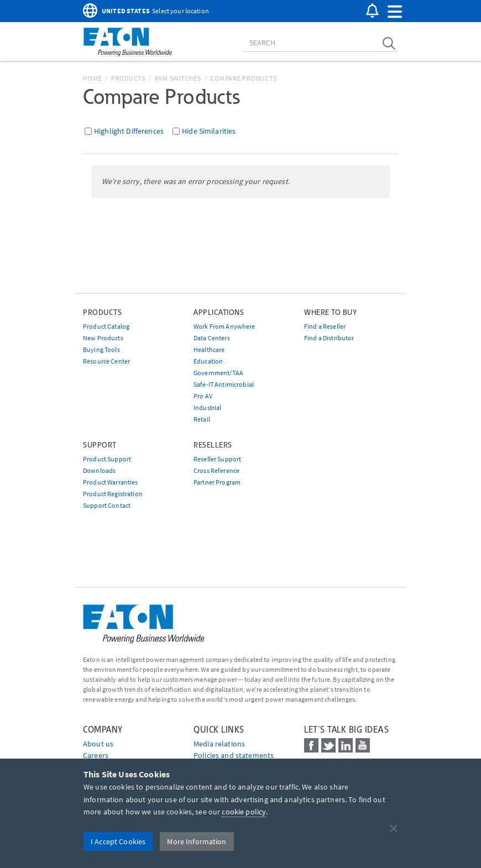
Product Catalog (106, 326)
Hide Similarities (209, 131)
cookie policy (244, 812)
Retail (202, 419)
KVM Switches (178, 78)
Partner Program (217, 482)
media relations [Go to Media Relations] (219, 744)
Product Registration (113, 494)
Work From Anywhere (224, 326)
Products (128, 78)
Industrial (207, 407)
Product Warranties (111, 482)
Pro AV (203, 396)
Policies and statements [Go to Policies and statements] (234, 755)
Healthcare (209, 349)
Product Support (107, 459)
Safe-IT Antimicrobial (224, 384)
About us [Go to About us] (98, 744)
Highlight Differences (129, 131)
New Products (103, 338)
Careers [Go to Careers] (96, 755)
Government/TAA (218, 373)
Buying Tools (101, 349)
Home (92, 78)
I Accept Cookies (118, 841)
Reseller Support (217, 459)
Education (208, 361)
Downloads (99, 470)
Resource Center (106, 361)
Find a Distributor (329, 338)
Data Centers (212, 338)
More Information (197, 841)
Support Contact (107, 505)
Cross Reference (216, 470)
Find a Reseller (325, 326)
